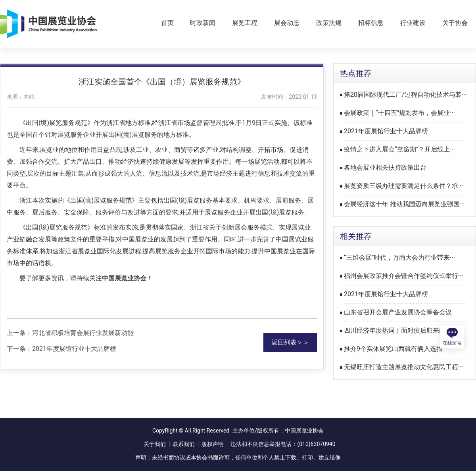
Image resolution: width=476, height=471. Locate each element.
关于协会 (455, 23)
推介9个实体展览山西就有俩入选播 (393, 349)
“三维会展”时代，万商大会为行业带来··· (399, 258)
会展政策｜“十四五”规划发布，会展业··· (399, 113)
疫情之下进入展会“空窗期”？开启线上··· (399, 149)
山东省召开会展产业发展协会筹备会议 (398, 312)
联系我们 (184, 444)
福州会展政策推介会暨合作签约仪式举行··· (404, 276)
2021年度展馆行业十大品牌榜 (74, 349)
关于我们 (155, 444)
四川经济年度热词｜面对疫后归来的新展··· (404, 330)
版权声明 (213, 444)
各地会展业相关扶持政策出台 (385, 168)
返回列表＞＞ (290, 342)
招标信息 (371, 23)
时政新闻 (203, 23)
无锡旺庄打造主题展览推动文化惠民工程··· (404, 367)
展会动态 (287, 23)
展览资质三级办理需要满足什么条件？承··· (404, 186)
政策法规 (329, 23)
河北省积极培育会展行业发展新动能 (83, 333)
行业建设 (413, 23)
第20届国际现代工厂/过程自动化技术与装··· (405, 95)
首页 (167, 23)
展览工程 (245, 23)
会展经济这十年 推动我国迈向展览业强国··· (404, 204)
